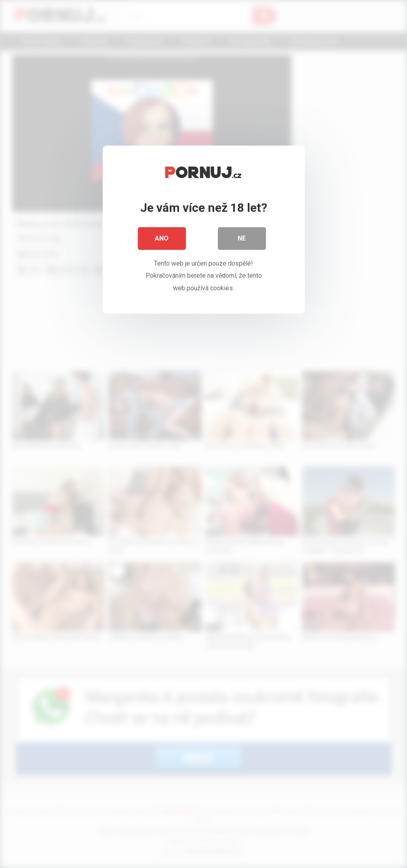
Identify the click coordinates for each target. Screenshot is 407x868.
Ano (162, 238)
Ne (242, 238)
